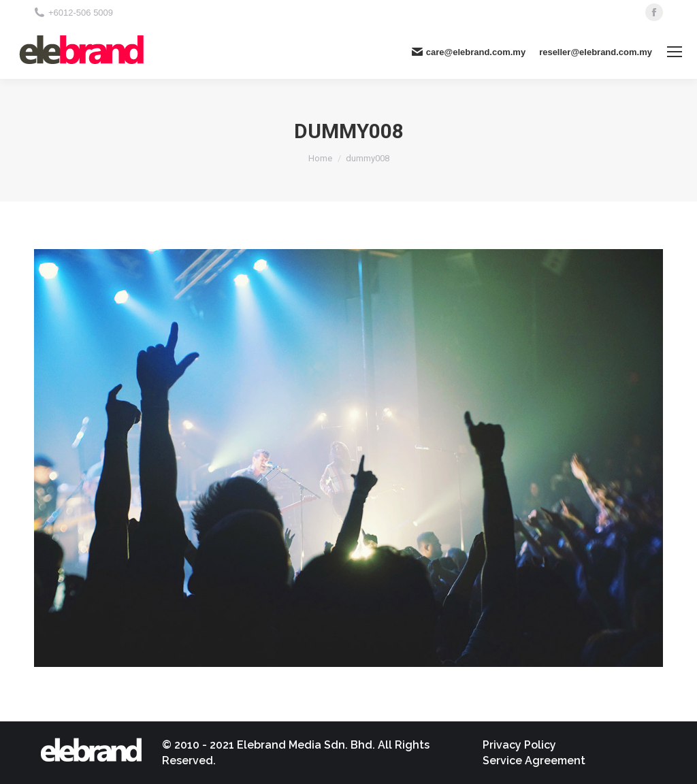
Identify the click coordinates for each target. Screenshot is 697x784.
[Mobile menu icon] (675, 52)
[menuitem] (519, 745)
